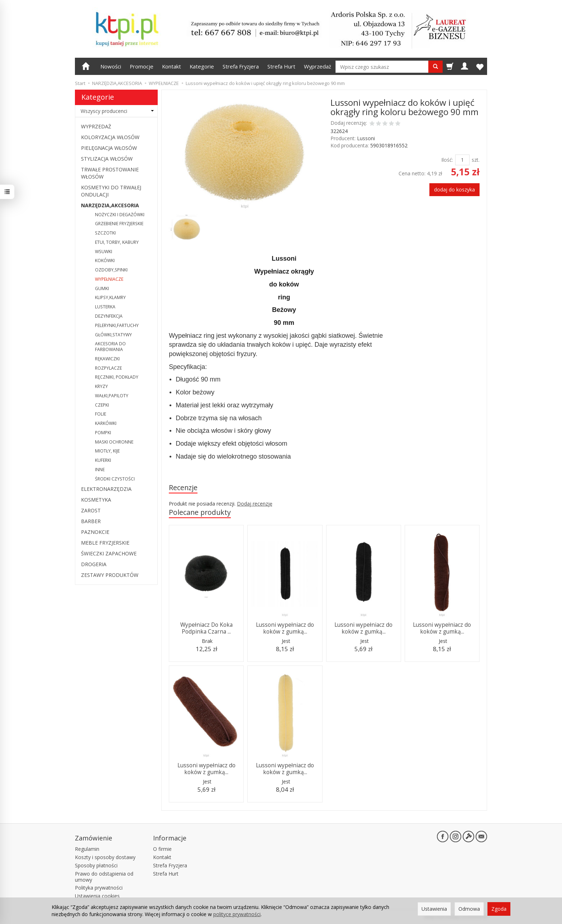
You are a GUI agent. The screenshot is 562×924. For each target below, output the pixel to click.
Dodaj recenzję (255, 504)
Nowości (111, 66)
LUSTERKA (105, 307)
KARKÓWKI (106, 423)
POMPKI (103, 433)
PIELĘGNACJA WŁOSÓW (109, 148)
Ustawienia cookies (97, 896)
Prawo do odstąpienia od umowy (104, 877)
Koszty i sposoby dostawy (105, 857)
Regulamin (87, 849)
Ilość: (447, 160)
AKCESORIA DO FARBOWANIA (110, 347)
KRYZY (101, 386)
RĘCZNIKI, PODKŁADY (117, 377)
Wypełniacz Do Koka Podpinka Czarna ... (206, 628)
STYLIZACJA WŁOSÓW (107, 159)
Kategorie (202, 66)
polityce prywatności (237, 914)
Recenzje (183, 487)
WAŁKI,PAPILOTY (112, 396)
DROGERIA (94, 564)
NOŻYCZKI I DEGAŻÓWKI (120, 215)
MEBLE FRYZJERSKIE (105, 543)
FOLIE (101, 414)
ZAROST (91, 510)
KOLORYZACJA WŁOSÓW (110, 137)
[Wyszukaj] (435, 67)
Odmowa (469, 909)
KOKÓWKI (105, 260)
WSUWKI (104, 252)
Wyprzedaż (318, 66)
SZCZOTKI (105, 233)
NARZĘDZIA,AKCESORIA (110, 205)
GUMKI (102, 288)
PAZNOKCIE (95, 532)
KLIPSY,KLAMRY (110, 297)
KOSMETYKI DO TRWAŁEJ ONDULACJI (111, 191)
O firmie (162, 849)
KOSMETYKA (96, 500)
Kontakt (172, 66)
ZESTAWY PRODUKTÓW (110, 575)
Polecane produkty (200, 512)
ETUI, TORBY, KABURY (117, 242)
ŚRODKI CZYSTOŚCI (115, 479)
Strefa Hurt (281, 66)
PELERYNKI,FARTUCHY (117, 325)
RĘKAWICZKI (107, 359)
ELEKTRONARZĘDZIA (106, 489)
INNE (100, 470)
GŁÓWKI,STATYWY (113, 335)
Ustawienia (434, 909)
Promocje (142, 66)
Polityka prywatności (99, 888)
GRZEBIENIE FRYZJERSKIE (119, 224)
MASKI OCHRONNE (114, 442)
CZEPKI (102, 405)
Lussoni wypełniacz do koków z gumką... (285, 628)
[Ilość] (462, 160)
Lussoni (366, 138)
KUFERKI (103, 460)
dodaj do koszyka (454, 189)
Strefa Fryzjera (241, 66)
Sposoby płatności (96, 865)
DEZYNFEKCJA (109, 316)
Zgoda (499, 909)
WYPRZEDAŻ (96, 126)
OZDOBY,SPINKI (111, 270)
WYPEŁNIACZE (109, 279)
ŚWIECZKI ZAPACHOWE (109, 553)
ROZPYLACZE (108, 368)
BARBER (91, 521)
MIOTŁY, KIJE (107, 451)
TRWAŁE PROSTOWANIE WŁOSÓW (110, 173)
